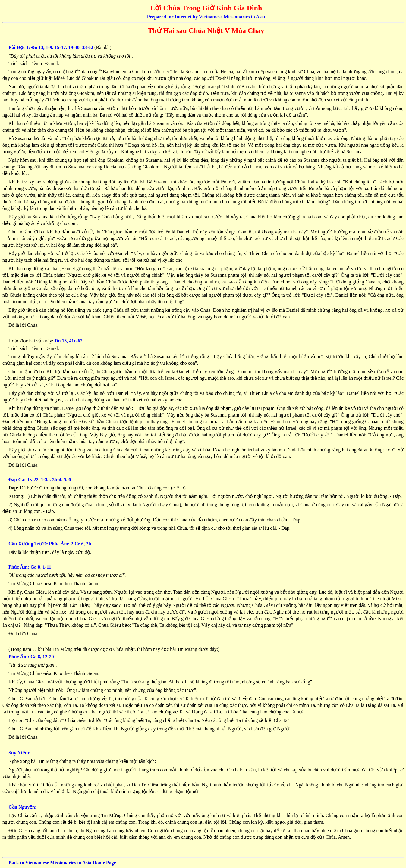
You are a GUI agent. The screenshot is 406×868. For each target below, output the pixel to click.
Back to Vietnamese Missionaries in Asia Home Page (62, 863)
